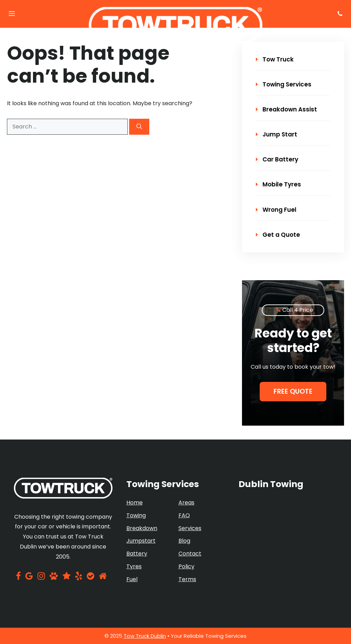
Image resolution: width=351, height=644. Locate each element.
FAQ (184, 515)
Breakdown (142, 528)
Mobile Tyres (278, 184)
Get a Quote (278, 235)
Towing (136, 515)
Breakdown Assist (286, 109)
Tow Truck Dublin (145, 636)
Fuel (132, 579)
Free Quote (293, 391)
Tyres (134, 566)
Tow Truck (275, 59)
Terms (187, 579)
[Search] (139, 127)
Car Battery (277, 159)
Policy (186, 566)
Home (135, 503)
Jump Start (277, 134)
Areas (186, 503)
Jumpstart (141, 541)
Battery (137, 554)
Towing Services (284, 84)
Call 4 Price (298, 310)
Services (190, 528)
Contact (190, 554)
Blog (184, 541)
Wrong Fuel (276, 210)
